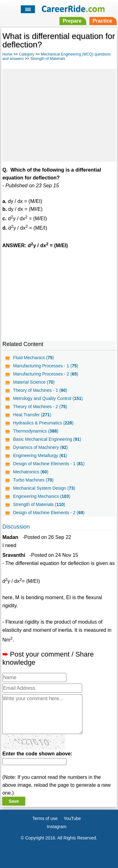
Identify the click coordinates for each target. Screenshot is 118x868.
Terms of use (45, 818)
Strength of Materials (48, 59)
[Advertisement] (59, 114)
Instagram (57, 827)
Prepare (72, 21)
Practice (102, 21)
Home (7, 54)
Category (27, 54)
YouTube (72, 818)
